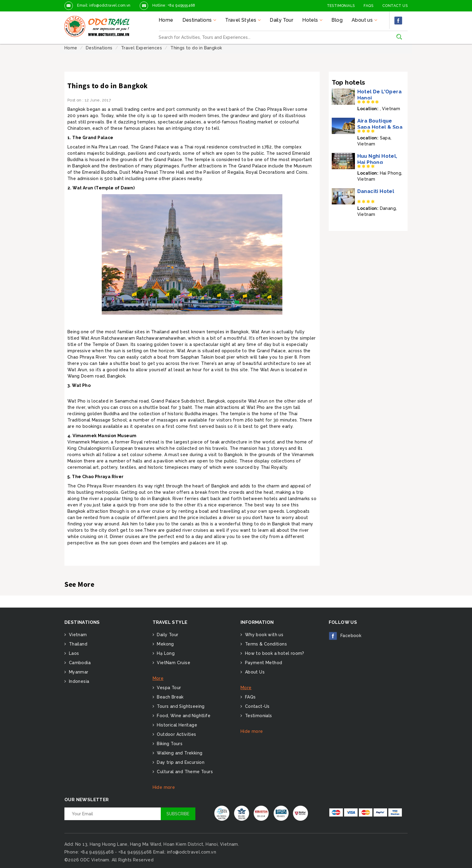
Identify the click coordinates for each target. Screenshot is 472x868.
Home (166, 20)
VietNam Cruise (173, 663)
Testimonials (341, 6)
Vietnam (77, 635)
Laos (73, 653)
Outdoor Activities (176, 734)
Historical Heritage (176, 725)
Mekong (165, 644)
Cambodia (79, 663)
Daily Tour (281, 20)
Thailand (77, 644)
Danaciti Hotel (376, 191)
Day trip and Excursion (180, 762)
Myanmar (78, 672)
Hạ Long (165, 653)
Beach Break (170, 697)
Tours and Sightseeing (180, 706)
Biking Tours (169, 744)
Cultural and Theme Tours (184, 772)
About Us (254, 672)
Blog (337, 20)
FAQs (368, 6)
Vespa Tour (168, 688)
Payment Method (263, 663)
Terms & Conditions (265, 644)
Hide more (164, 787)
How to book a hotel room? (274, 653)
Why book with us (263, 635)
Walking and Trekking (179, 753)
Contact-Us (256, 706)
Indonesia (78, 681)
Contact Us (395, 6)
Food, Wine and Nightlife (183, 716)
